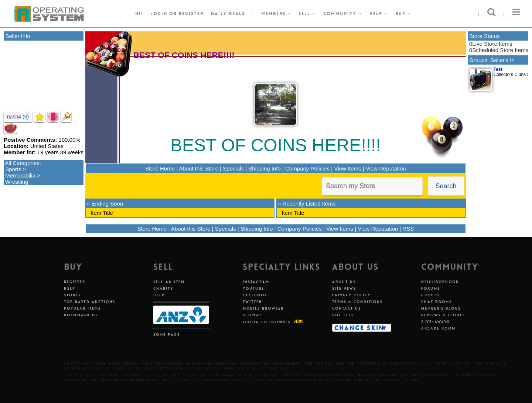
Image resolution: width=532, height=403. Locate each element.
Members (276, 14)
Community (343, 14)
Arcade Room (438, 328)
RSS (408, 229)
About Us (344, 282)
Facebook (255, 295)
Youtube (253, 288)
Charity (163, 288)
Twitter (252, 302)
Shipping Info (265, 168)
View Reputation (386, 168)
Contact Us (347, 308)
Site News (344, 288)
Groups (431, 295)
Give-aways (435, 322)
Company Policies (307, 168)
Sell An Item (169, 282)
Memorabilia (20, 175)
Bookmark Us (81, 315)
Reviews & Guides (443, 315)
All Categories (22, 163)
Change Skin (359, 328)
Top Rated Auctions (90, 302)
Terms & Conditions (358, 302)
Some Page (167, 335)
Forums (431, 288)
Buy (403, 14)
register (191, 14)
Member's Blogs (441, 308)
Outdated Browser (267, 322)
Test (498, 69)
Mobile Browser (263, 308)
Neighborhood (440, 282)
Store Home (160, 168)
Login (159, 14)
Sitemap (253, 315)
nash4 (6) (18, 117)
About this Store (199, 168)
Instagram (256, 282)
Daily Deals (228, 14)
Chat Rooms (436, 302)
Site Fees (343, 315)
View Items (347, 168)
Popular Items (82, 308)
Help (379, 14)
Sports (13, 169)
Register (75, 282)
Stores (72, 295)
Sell (307, 14)
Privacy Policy (351, 295)
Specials (233, 168)
